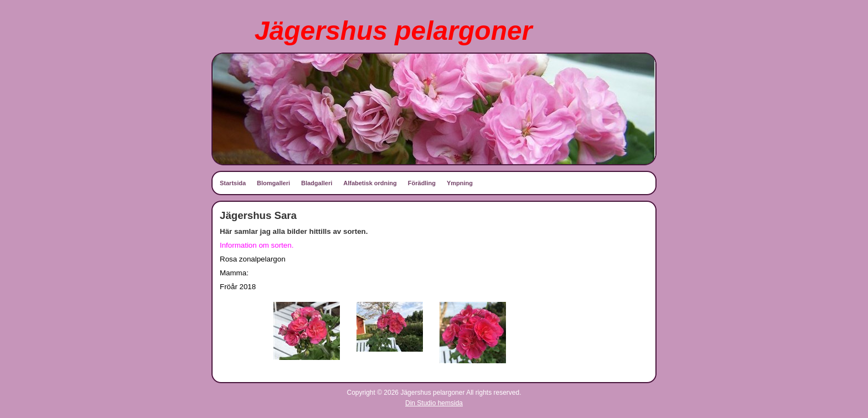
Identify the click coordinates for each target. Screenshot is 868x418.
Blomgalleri (273, 183)
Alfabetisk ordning (370, 183)
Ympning (460, 183)
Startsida (233, 183)
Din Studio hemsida (434, 403)
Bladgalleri (317, 183)
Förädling (422, 183)
